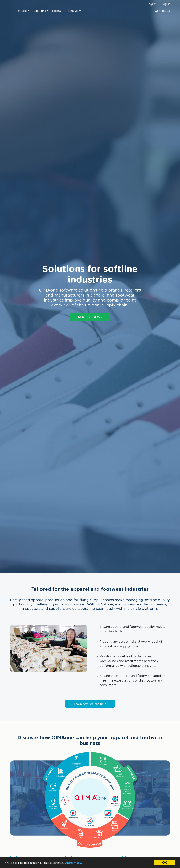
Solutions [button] (41, 11)
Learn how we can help (90, 704)
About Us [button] (73, 11)
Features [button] (23, 11)
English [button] (152, 4)
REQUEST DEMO (90, 317)
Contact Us (162, 11)
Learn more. (73, 863)
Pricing (57, 11)
